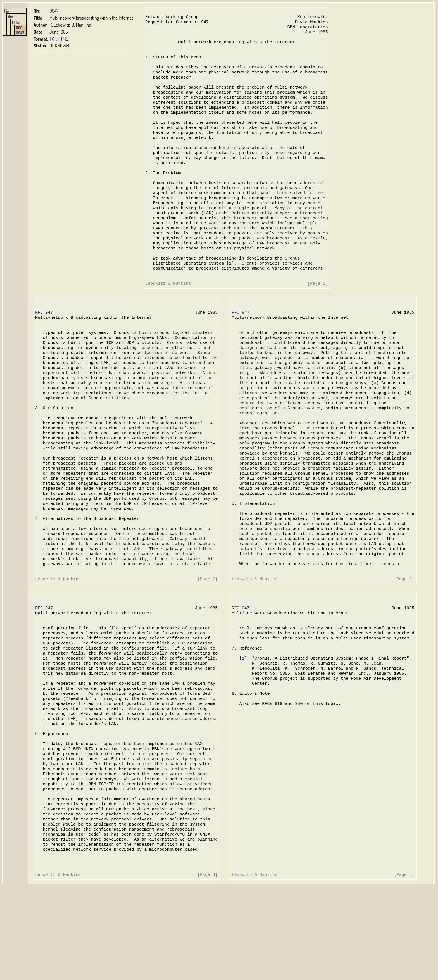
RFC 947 (44, 345)
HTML (63, 39)
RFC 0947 (20, 30)
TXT (53, 39)
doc (11, 16)
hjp (7, 11)
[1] (229, 292)
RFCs (16, 22)
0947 (54, 11)
